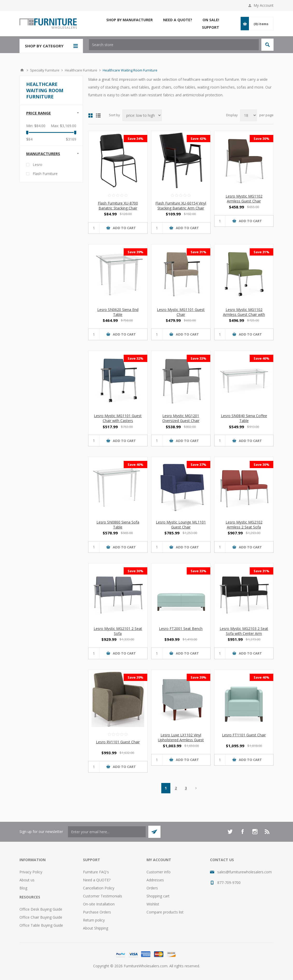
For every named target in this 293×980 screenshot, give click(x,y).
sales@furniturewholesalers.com (245, 872)
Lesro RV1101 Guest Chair (118, 742)
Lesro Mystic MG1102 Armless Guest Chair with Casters (244, 314)
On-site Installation (99, 904)
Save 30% (261, 139)
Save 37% (198, 464)
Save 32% (135, 358)
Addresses (155, 880)
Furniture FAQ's (96, 872)
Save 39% (135, 252)
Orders (152, 888)
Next (196, 788)
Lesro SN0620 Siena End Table (118, 312)
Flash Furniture (45, 174)
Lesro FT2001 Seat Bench (181, 629)
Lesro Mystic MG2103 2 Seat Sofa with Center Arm (244, 631)
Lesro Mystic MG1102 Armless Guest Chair (244, 199)
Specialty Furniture (45, 70)
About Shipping (96, 928)
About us (27, 880)
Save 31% (198, 252)
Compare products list (165, 912)
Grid (90, 115)
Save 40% (261, 358)
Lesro (37, 165)
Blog (23, 888)
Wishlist (153, 904)
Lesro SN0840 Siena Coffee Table (244, 418)
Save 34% (135, 139)
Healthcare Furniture (81, 70)
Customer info (159, 872)
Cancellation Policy (99, 888)
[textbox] (174, 45)
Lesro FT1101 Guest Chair (244, 735)
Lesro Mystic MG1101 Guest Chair (181, 312)
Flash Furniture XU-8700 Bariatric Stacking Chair (118, 206)
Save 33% (198, 358)
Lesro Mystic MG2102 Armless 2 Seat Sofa (244, 525)
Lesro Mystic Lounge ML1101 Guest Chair (181, 525)
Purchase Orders (97, 912)
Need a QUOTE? (97, 880)
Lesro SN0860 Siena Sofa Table (118, 525)
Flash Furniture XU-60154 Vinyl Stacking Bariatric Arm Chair (181, 206)
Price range (39, 113)
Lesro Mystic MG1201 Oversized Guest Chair (181, 418)
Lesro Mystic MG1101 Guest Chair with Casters (118, 418)
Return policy (94, 920)
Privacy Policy (31, 872)
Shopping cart (158, 896)
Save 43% (198, 139)
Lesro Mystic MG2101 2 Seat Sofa (118, 631)
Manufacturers (43, 154)
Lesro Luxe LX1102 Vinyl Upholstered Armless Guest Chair (181, 740)
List (98, 115)
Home (22, 70)
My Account (264, 5)
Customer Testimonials (103, 896)
